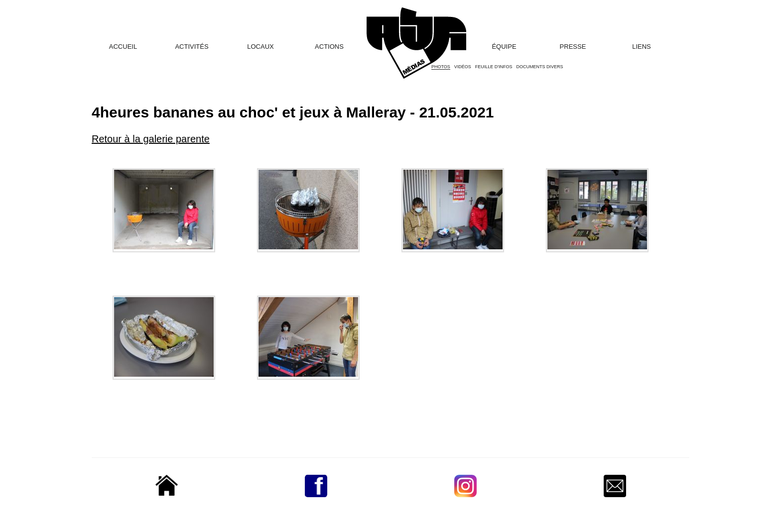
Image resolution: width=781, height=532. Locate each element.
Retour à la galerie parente (151, 139)
